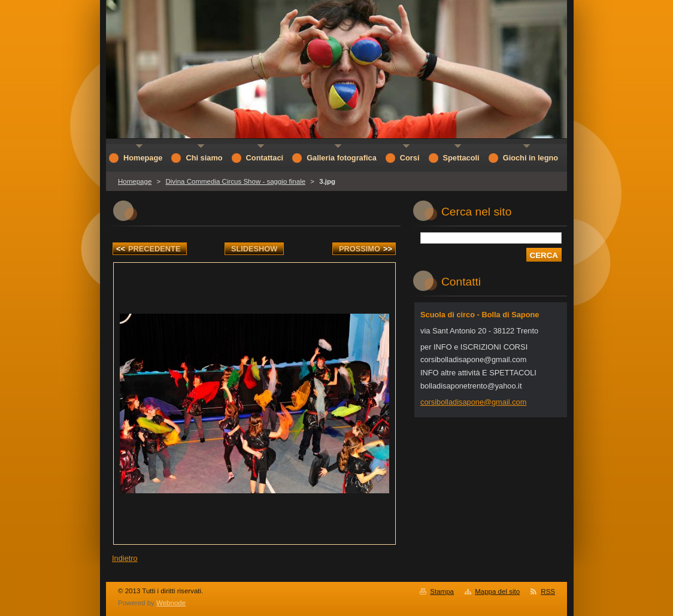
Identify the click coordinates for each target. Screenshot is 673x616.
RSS (548, 591)
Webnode (171, 603)
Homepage (135, 181)
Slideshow (254, 249)
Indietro (125, 558)
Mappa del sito (497, 591)
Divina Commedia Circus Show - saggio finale (235, 181)
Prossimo (366, 249)
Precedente (148, 249)
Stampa (442, 591)
